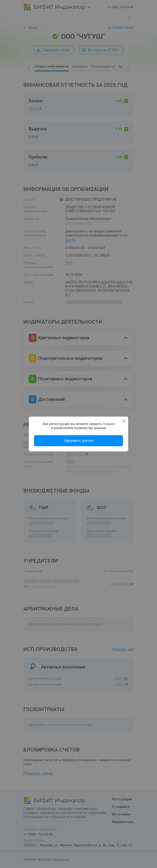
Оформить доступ (79, 441)
